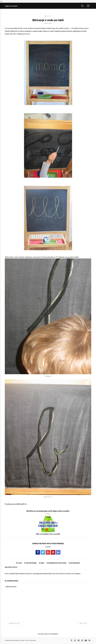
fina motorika (31, 563)
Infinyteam (33, 640)
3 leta (49, 16)
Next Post (84, 623)
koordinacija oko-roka (57, 563)
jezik (42, 563)
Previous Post (14, 623)
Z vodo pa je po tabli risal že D (16, 504)
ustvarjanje (75, 563)
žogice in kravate (11, 6)
